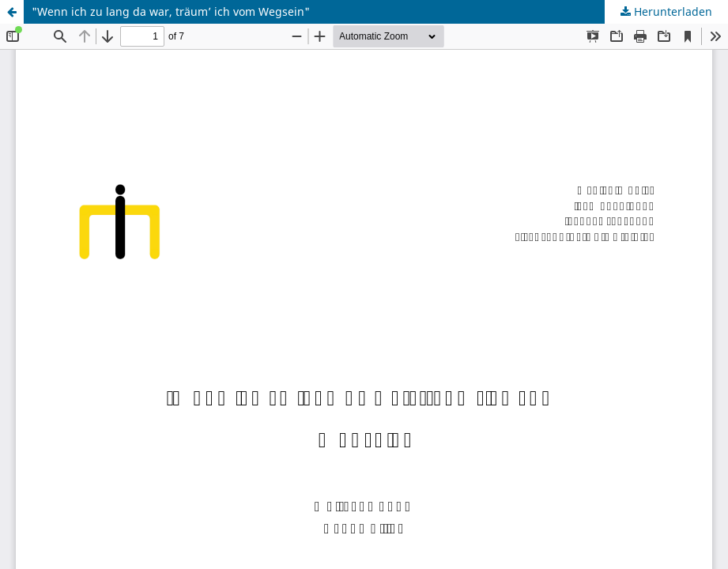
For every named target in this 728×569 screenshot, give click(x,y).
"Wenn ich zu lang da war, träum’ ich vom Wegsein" (171, 11)
